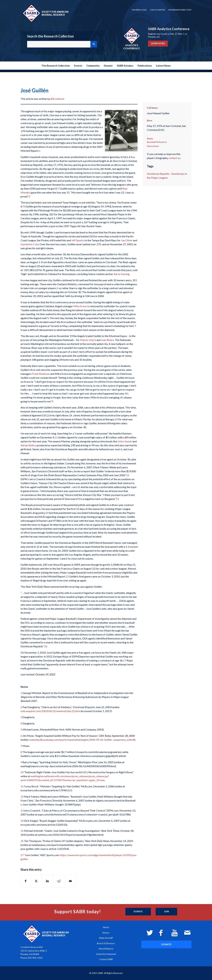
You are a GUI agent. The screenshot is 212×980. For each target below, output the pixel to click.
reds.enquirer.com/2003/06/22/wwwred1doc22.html (50, 711)
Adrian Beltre (28, 445)
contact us (174, 158)
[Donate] (138, 912)
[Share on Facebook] (26, 881)
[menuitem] (139, 10)
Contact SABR (106, 959)
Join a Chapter (157, 10)
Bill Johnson (58, 99)
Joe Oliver (127, 240)
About (106, 927)
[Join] (166, 912)
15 (67, 576)
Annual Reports (106, 949)
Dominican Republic (158, 174)
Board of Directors (106, 943)
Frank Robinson (41, 374)
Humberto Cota (30, 244)
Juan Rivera (107, 340)
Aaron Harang (122, 274)
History (106, 933)
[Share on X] (36, 881)
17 (125, 660)
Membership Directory (180, 10)
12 (128, 475)
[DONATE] (166, 944)
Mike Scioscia (81, 306)
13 (117, 499)
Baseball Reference (157, 142)
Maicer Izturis (88, 340)
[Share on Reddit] (59, 881)
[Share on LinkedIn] (47, 881)
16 (46, 646)
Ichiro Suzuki (125, 441)
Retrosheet (153, 146)
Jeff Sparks (78, 240)
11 (56, 437)
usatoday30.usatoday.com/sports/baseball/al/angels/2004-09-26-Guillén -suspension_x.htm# (82, 740)
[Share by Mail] (70, 881)
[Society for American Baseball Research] (45, 13)
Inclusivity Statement (106, 954)
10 (116, 419)
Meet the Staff (106, 938)
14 (47, 513)
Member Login (139, 10)
